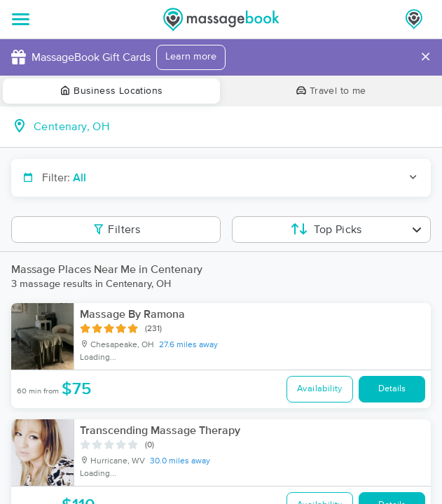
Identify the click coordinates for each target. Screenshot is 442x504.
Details (392, 389)
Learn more (191, 57)
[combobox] (232, 127)
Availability (320, 389)
